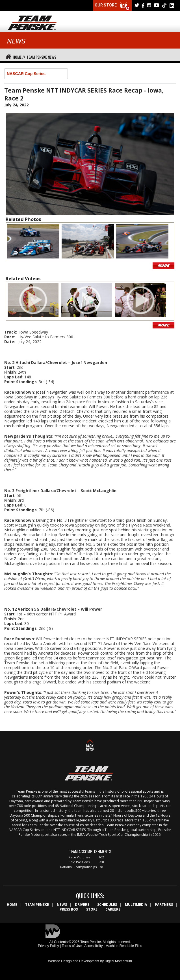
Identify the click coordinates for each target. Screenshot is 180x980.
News (62, 905)
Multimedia (136, 905)
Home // (19, 57)
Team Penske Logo (32, 23)
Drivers (82, 905)
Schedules (107, 905)
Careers (113, 909)
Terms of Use (72, 946)
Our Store (112, 6)
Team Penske (37, 905)
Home (12, 905)
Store (92, 909)
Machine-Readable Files (124, 946)
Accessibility (93, 946)
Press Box (69, 909)
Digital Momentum (118, 961)
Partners (164, 905)
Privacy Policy (48, 946)
